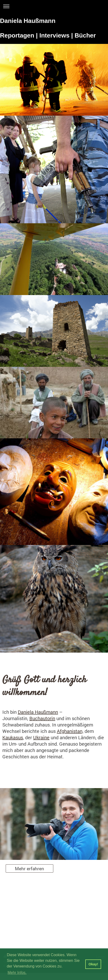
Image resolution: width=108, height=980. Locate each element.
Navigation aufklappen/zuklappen (54, 6)
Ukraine (41, 737)
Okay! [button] (93, 964)
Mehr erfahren (29, 868)
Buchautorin (42, 718)
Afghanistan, (70, 731)
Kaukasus (13, 737)
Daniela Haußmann (38, 712)
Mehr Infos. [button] (17, 973)
